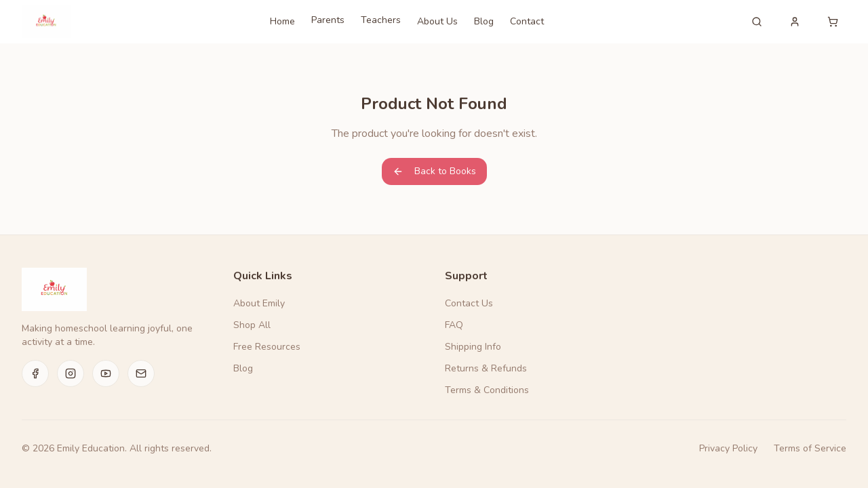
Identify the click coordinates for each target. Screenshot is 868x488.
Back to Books (434, 171)
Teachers (381, 20)
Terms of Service (810, 448)
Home (282, 21)
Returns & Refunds (486, 368)
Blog (484, 21)
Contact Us (469, 303)
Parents (328, 20)
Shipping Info (473, 347)
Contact (527, 21)
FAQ (454, 325)
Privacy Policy (728, 448)
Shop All (252, 325)
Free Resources (267, 347)
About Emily (259, 303)
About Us (437, 21)
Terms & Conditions (487, 390)
